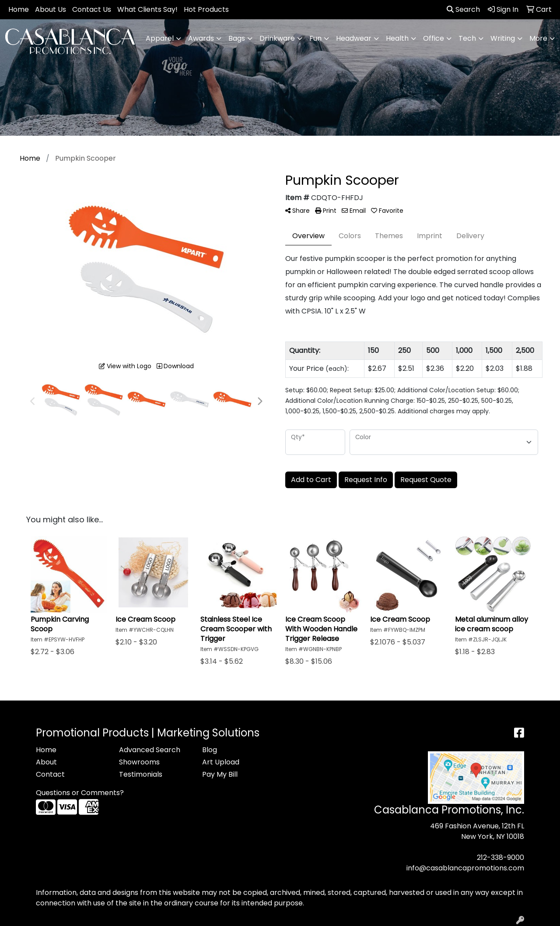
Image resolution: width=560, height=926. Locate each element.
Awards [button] (201, 38)
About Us (51, 9)
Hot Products (206, 9)
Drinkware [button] (277, 38)
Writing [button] (503, 38)
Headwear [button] (354, 38)
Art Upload (221, 762)
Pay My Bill (220, 774)
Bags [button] (237, 38)
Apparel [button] (160, 38)
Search (463, 9)
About (46, 762)
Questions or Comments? (80, 793)
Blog (210, 750)
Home (19, 9)
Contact (50, 774)
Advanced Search (150, 750)
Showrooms (139, 762)
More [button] (538, 38)
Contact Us (92, 9)
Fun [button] (315, 38)
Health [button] (397, 38)
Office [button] (434, 38)
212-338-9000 (500, 857)
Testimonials (141, 774)
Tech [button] (467, 38)
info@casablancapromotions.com (465, 868)
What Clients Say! (147, 9)
